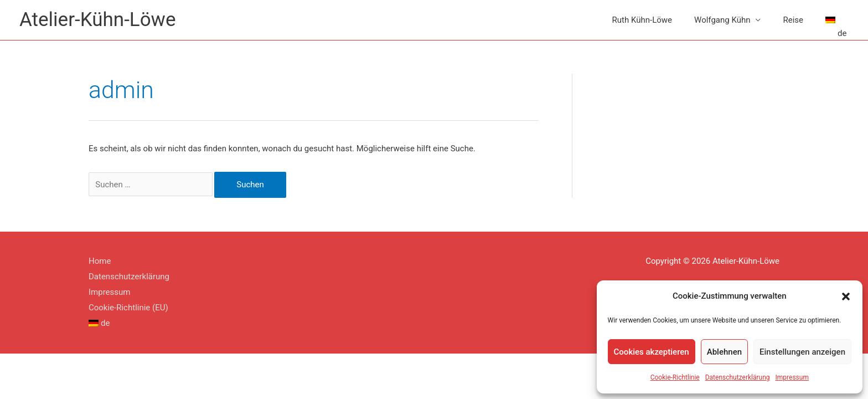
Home (100, 261)
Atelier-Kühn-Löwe (97, 20)
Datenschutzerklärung (738, 377)
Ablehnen (724, 352)
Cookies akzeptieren (652, 352)
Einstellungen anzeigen (802, 352)
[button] (846, 296)
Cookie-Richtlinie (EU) (128, 308)
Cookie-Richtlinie (675, 377)
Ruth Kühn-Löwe (642, 20)
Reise (793, 20)
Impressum (792, 377)
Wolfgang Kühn (722, 20)
